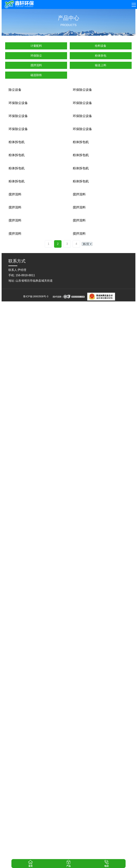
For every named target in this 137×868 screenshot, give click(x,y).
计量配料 (36, 46)
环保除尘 (36, 56)
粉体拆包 (101, 56)
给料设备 (101, 46)
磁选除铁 (36, 75)
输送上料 (101, 65)
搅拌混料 (36, 65)
